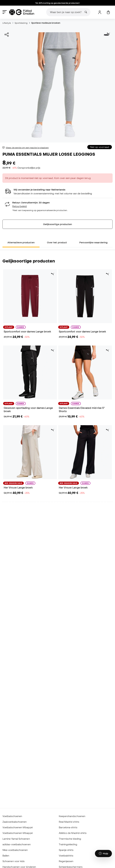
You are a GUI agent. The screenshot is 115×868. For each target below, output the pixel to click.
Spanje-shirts (66, 850)
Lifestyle (7, 23)
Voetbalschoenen (12, 816)
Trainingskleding (68, 844)
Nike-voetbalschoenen (15, 850)
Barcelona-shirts (68, 827)
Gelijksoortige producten (58, 224)
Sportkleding (21, 23)
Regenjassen (66, 861)
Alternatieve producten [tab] (21, 242)
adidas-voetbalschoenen (17, 844)
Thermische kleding (70, 839)
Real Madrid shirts (69, 822)
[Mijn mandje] (108, 12)
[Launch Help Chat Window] (103, 854)
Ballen (6, 856)
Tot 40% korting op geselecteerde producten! (57, 3)
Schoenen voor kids (14, 861)
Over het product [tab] (57, 242)
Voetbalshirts (66, 856)
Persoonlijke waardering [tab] (93, 242)
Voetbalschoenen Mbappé (18, 827)
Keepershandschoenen (72, 816)
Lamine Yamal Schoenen (16, 839)
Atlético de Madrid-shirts (73, 833)
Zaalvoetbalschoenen (15, 822)
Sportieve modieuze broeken (46, 23)
